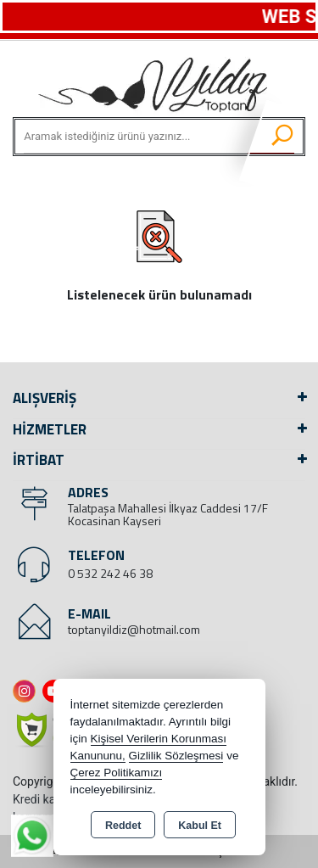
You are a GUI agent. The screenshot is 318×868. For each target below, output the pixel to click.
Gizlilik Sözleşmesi (176, 756)
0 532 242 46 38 (110, 573)
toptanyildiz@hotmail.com (134, 629)
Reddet (123, 826)
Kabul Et (200, 826)
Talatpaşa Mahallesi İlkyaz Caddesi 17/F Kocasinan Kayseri (168, 514)
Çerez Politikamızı (117, 773)
